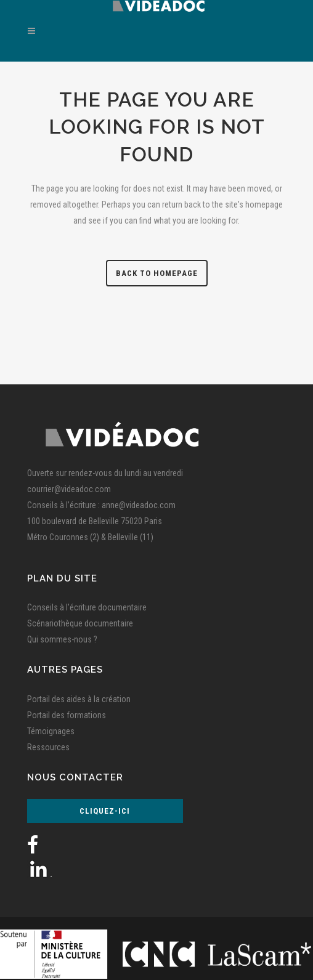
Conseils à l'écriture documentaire (87, 607)
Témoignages (51, 731)
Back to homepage (157, 273)
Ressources (48, 747)
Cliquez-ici (105, 811)
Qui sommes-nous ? (62, 639)
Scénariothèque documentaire (80, 623)
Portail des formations (67, 715)
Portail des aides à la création (79, 699)
